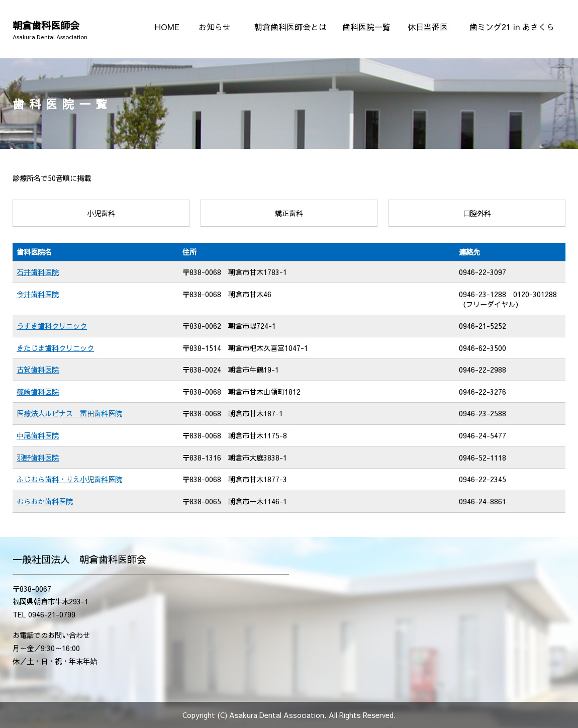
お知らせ (215, 27)
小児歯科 (101, 213)
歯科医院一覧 (366, 27)
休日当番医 (428, 27)
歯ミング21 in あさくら (512, 27)
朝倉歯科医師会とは (291, 27)
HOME (167, 27)
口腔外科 (477, 213)
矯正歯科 (289, 213)
